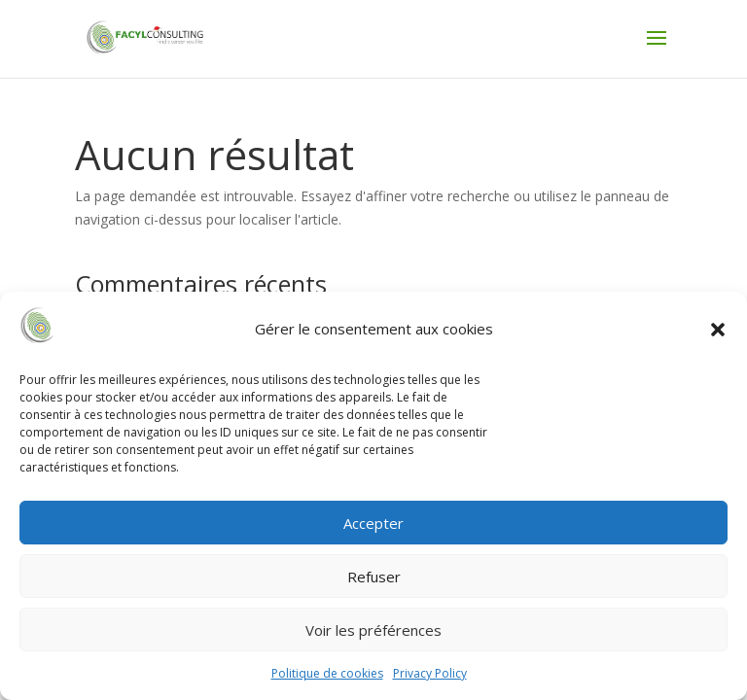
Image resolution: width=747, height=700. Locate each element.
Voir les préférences (373, 630)
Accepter (373, 523)
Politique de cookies (327, 673)
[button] (718, 330)
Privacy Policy (430, 673)
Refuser (374, 577)
